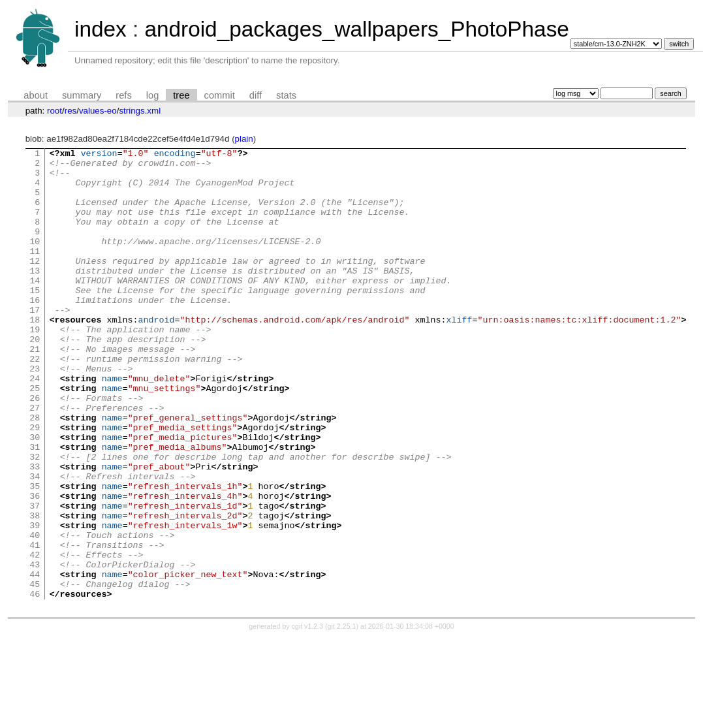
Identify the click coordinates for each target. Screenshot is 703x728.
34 (35, 543)
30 (35, 496)
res (71, 111)
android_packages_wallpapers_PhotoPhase (356, 29)
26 (35, 449)
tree (181, 95)
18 (35, 355)
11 (35, 272)
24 (35, 425)
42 (35, 637)
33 (35, 531)
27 (35, 460)
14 (35, 308)
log (153, 95)
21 (35, 390)
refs (123, 95)
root (55, 111)
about (36, 95)
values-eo (98, 111)
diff (256, 95)
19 (35, 366)
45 (35, 672)
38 (35, 590)
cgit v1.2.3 (308, 716)
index (101, 29)
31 (35, 507)
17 (35, 343)
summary (82, 95)
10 (35, 261)
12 (35, 284)
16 (35, 331)
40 (35, 613)
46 (35, 684)
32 (35, 519)
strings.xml (140, 111)
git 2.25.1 (342, 716)
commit (220, 95)
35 (35, 554)
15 (35, 319)
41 (35, 625)
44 (35, 660)
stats (286, 95)
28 (35, 472)
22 (35, 402)
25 (35, 437)
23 (35, 413)
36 (35, 566)
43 (35, 648)
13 (35, 296)
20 (35, 378)
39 (35, 601)
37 (35, 578)
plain (244, 139)
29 (35, 484)
